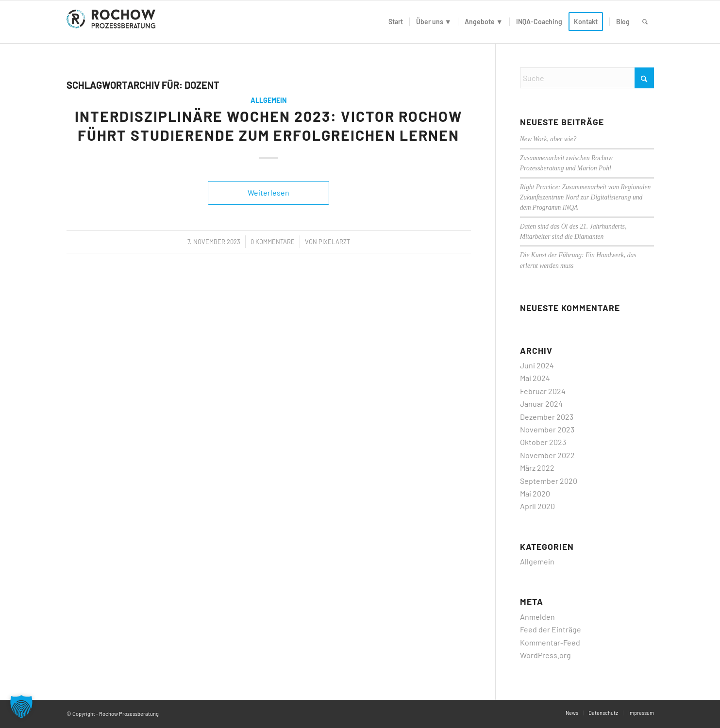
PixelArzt (334, 242)
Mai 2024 (535, 378)
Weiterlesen (268, 192)
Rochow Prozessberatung (129, 714)
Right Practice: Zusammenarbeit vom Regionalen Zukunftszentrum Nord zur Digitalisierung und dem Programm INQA (586, 198)
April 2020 (537, 506)
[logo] (113, 22)
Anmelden (537, 617)
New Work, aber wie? (548, 139)
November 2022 (547, 455)
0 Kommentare (273, 242)
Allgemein (269, 100)
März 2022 (537, 468)
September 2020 (549, 481)
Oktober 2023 (543, 442)
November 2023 (547, 429)
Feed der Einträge (551, 629)
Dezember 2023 (547, 417)
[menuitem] (396, 22)
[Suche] (645, 22)
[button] (21, 707)
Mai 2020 (535, 493)
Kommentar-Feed (550, 642)
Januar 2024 (541, 404)
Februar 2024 (543, 391)
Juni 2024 (537, 365)
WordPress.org (545, 655)
